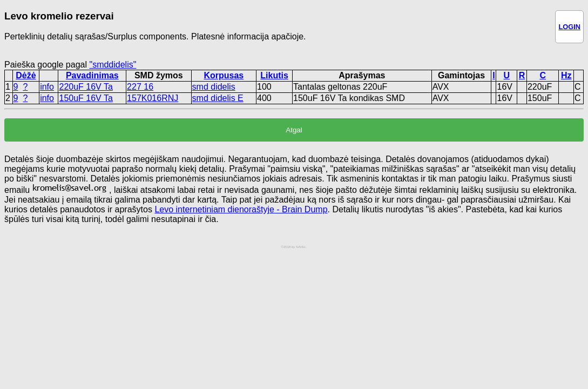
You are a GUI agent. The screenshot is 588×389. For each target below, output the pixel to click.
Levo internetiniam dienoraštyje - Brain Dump (241, 209)
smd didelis (214, 87)
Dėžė (26, 75)
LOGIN (569, 27)
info (47, 87)
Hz (566, 75)
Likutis (274, 75)
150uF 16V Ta (86, 98)
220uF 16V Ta (86, 87)
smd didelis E (218, 98)
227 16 (140, 87)
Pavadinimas (92, 75)
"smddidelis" (113, 65)
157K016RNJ (153, 98)
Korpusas (224, 75)
